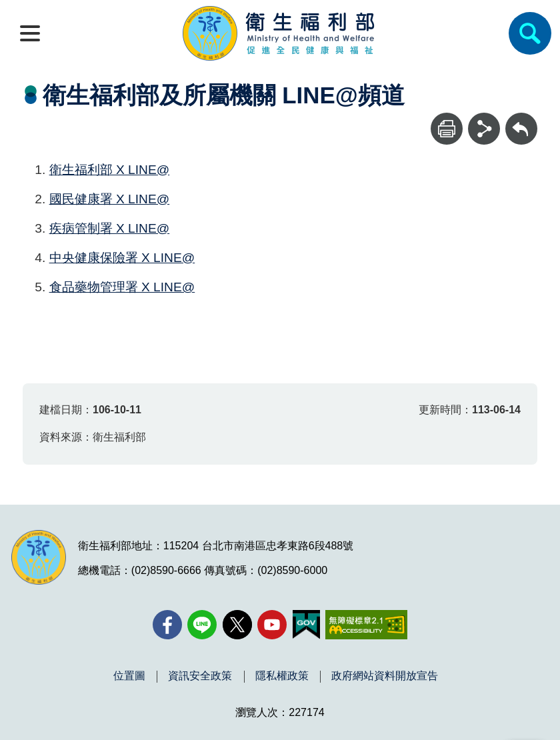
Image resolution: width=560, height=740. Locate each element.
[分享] (484, 129)
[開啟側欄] (30, 33)
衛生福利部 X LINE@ (110, 170)
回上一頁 (521, 119)
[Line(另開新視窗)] (202, 625)
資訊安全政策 (200, 676)
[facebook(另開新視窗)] (167, 625)
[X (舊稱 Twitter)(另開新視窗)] (237, 625)
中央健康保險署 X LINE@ (122, 258)
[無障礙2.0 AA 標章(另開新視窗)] (366, 625)
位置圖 (129, 676)
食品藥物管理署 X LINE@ (122, 287)
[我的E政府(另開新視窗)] (306, 625)
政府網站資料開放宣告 (385, 676)
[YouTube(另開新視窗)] (272, 625)
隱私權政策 (282, 676)
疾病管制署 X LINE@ (110, 228)
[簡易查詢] (530, 33)
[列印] (447, 129)
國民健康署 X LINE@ (110, 199)
